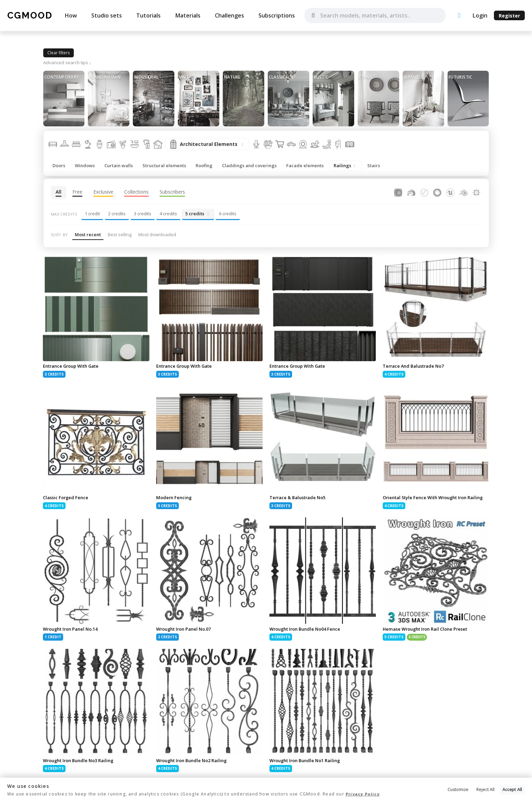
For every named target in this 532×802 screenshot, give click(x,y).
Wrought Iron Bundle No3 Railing (82, 768)
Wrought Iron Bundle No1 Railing (309, 768)
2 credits (117, 214)
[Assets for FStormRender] (411, 192)
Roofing (204, 165)
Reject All (485, 790)
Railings (345, 165)
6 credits (228, 214)
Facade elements (305, 165)
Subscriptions (277, 15)
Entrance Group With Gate (74, 366)
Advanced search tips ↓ (67, 62)
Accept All (512, 790)
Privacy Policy (364, 794)
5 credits (198, 214)
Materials (188, 15)
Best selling (120, 234)
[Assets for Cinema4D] (437, 192)
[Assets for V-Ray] (424, 192)
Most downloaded (157, 234)
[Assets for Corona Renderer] (398, 192)
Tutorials (148, 15)
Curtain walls (119, 165)
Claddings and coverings (249, 165)
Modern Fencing (175, 498)
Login (480, 15)
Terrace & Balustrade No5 (300, 498)
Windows (85, 165)
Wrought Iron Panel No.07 (187, 636)
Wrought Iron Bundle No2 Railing (195, 768)
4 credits (168, 214)
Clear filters (59, 53)
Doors (59, 165)
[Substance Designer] (476, 192)
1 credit (92, 214)
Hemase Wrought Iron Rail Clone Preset (429, 636)
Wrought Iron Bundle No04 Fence (309, 636)
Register (509, 16)
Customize (458, 790)
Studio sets (107, 15)
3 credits (143, 214)
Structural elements (164, 165)
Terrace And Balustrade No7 (416, 366)
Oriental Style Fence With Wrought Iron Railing (430, 501)
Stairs (374, 165)
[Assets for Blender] (463, 192)
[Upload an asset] (459, 16)
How (71, 15)
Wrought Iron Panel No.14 (73, 636)
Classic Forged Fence (67, 498)
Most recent (88, 234)
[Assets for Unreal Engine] (450, 192)
